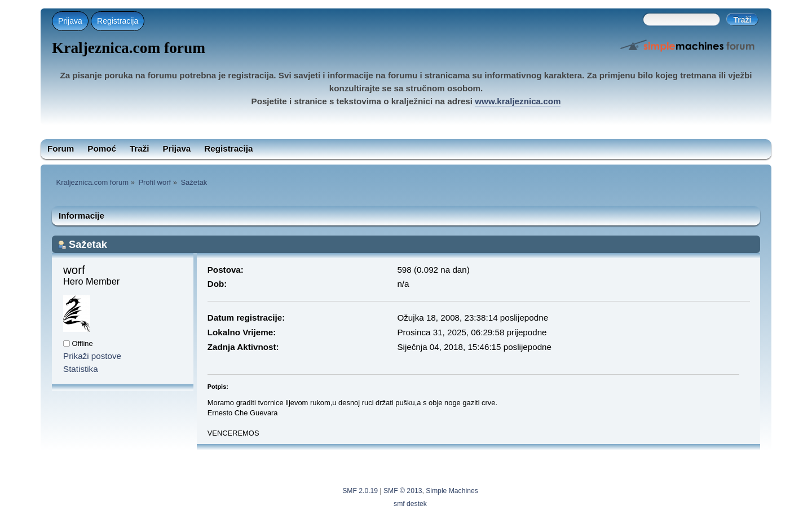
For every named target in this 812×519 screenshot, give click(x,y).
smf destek (410, 504)
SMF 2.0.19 (360, 491)
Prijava (70, 21)
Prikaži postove (92, 356)
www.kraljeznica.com (518, 101)
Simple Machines (452, 491)
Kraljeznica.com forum (129, 48)
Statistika (81, 369)
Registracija (118, 21)
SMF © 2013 (403, 491)
